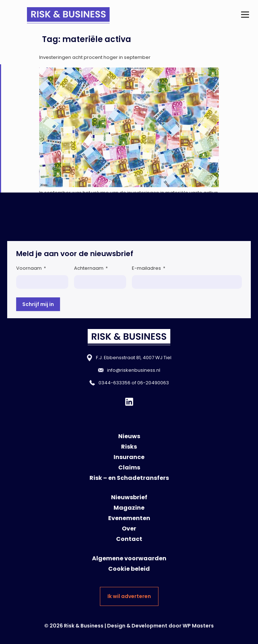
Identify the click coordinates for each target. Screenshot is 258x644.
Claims (129, 467)
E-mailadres (149, 268)
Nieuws (129, 436)
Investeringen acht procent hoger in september (95, 57)
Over (129, 529)
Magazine (129, 508)
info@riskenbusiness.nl (134, 370)
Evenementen (129, 518)
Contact (129, 539)
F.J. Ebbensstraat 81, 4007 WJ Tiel (134, 358)
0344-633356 (114, 383)
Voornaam (31, 268)
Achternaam (91, 268)
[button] (245, 15)
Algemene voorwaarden (129, 558)
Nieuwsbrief (129, 497)
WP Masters (198, 626)
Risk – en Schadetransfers (129, 478)
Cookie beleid (129, 569)
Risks (129, 447)
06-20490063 (153, 383)
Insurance (129, 457)
